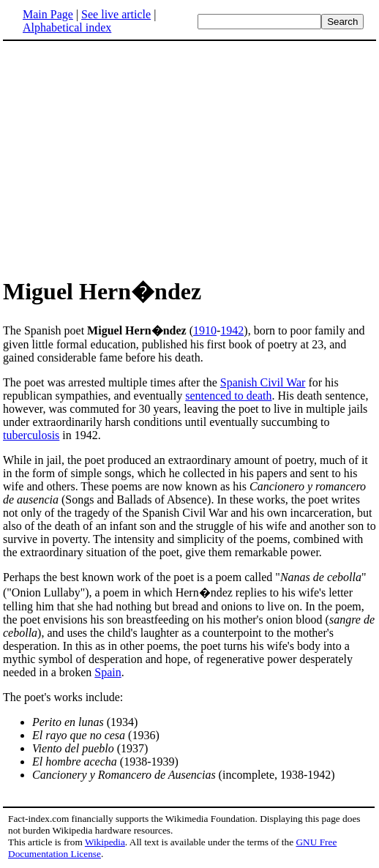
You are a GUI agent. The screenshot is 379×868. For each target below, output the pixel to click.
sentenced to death (228, 396)
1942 (232, 330)
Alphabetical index (67, 27)
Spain (108, 672)
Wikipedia (105, 842)
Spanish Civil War (263, 382)
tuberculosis (31, 435)
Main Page (48, 14)
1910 (205, 330)
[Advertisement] (126, 157)
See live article (116, 14)
